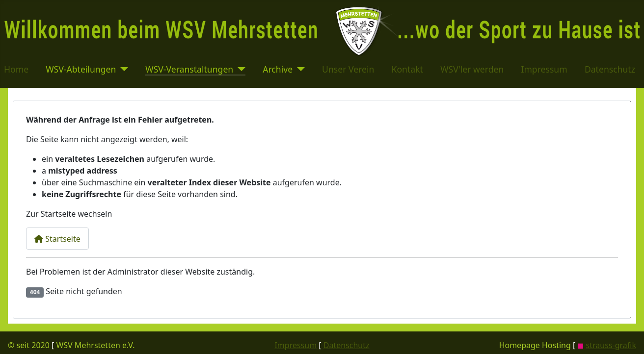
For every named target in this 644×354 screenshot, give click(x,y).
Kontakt (407, 69)
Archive (278, 69)
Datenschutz (610, 69)
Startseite (57, 239)
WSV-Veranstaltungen (189, 69)
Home (16, 69)
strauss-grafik (611, 345)
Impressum (544, 69)
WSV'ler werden (472, 69)
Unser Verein (348, 69)
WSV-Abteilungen (81, 69)
